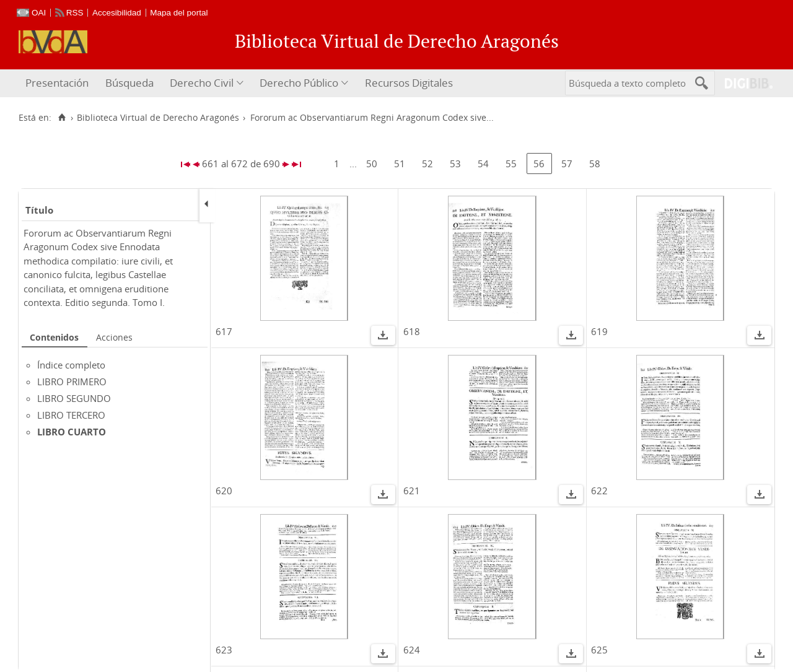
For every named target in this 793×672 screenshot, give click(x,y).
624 (412, 650)
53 (455, 164)
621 (412, 491)
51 (400, 164)
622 (599, 491)
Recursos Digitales (409, 83)
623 (224, 650)
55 (511, 164)
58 (595, 164)
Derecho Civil (202, 83)
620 (224, 491)
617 (224, 331)
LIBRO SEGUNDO (74, 398)
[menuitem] (59, 83)
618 (412, 331)
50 (372, 164)
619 (599, 331)
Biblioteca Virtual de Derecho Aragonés (158, 118)
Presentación (57, 83)
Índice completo (71, 365)
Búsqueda (129, 83)
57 (567, 164)
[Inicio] (62, 118)
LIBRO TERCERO (71, 415)
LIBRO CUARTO (72, 432)
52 (427, 164)
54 (483, 164)
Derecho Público (299, 83)
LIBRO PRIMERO (72, 382)
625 (599, 650)
